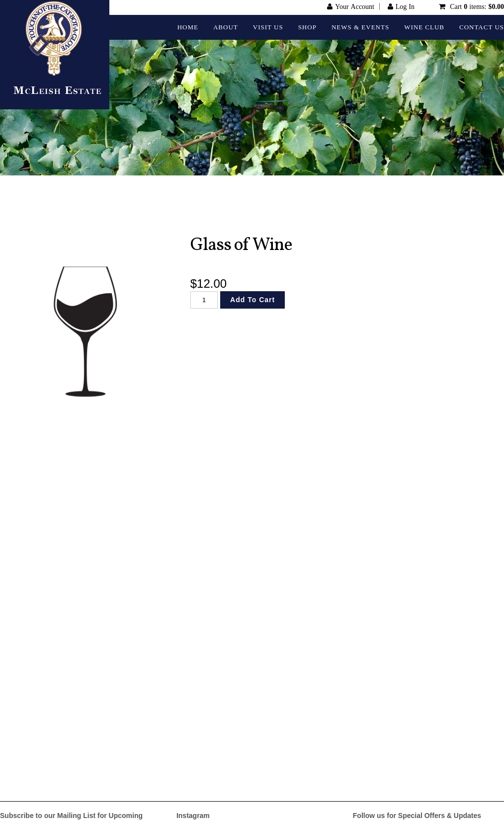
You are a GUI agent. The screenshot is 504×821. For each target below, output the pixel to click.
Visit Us (268, 27)
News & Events (360, 27)
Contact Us (482, 27)
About (226, 27)
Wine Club (424, 27)
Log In (405, 6)
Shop (307, 27)
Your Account (355, 6)
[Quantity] (204, 300)
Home (188, 27)
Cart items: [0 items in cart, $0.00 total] (476, 6)
